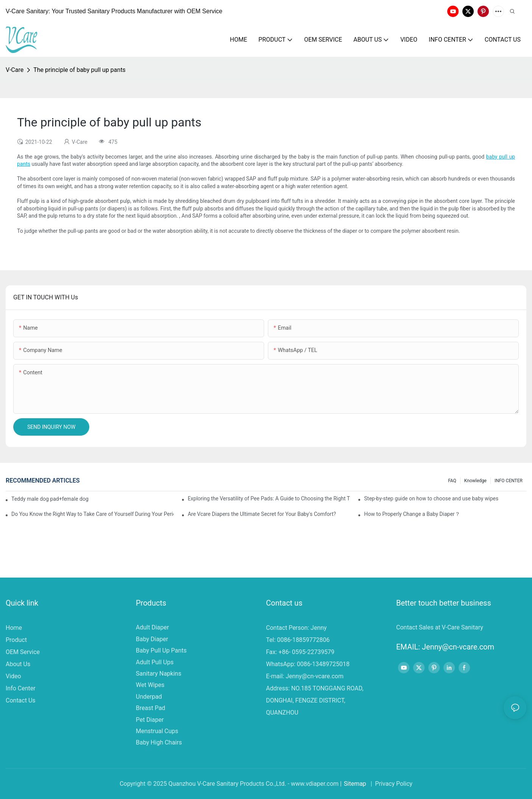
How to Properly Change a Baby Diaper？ (412, 514)
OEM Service (23, 652)
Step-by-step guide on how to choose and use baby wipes (431, 498)
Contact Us (21, 700)
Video (13, 676)
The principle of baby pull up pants (79, 70)
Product (16, 640)
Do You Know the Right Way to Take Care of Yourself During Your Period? (93, 514)
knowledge (475, 481)
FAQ (452, 481)
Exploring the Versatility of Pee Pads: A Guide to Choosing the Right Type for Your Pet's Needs (269, 498)
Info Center (21, 688)
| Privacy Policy (391, 784)
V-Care (15, 70)
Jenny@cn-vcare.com (315, 676)
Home (14, 628)
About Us (18, 664)
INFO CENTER (509, 481)
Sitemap (355, 784)
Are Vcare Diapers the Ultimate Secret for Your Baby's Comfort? (262, 514)
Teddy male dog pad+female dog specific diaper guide (51, 499)
